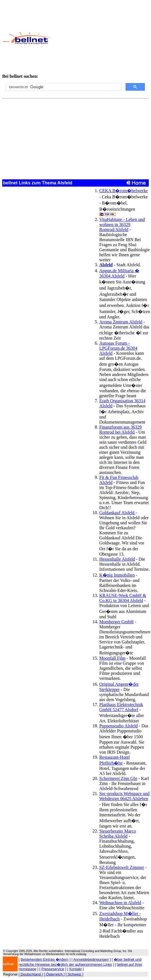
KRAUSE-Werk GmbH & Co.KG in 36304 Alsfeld (123, 598)
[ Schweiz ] (75, 974)
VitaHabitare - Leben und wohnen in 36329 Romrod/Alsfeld (122, 225)
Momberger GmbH (116, 622)
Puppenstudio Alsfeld (118, 726)
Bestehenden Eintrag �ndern (45, 959)
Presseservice (53, 969)
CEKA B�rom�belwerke (124, 191)
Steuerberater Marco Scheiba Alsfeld (118, 834)
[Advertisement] (99, 38)
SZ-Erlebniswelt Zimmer (122, 867)
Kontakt (75, 969)
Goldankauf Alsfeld (117, 513)
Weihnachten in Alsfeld (120, 903)
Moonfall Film (112, 658)
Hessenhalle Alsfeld (117, 559)
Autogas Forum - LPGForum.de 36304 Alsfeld (118, 348)
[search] (63, 87)
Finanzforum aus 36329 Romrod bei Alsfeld (121, 430)
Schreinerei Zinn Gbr (118, 778)
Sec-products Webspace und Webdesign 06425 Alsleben (124, 796)
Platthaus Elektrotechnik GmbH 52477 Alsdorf (121, 707)
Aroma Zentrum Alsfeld (121, 322)
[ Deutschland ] (31, 974)
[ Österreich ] (54, 974)
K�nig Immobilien (117, 575)
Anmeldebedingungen (91, 959)
